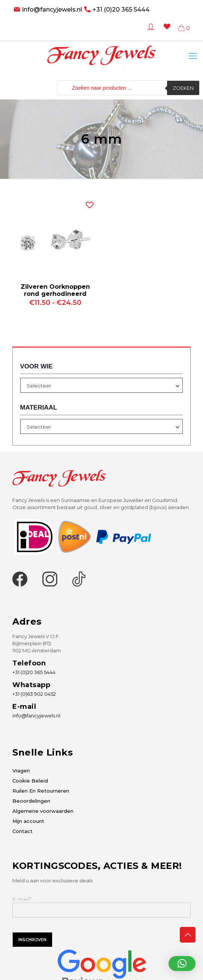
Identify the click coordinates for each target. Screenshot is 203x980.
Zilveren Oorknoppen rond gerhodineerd (55, 290)
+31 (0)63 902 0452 (34, 694)
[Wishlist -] (165, 32)
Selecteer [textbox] (39, 386)
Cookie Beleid (30, 781)
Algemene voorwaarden (43, 811)
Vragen (21, 771)
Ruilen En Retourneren (41, 791)
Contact (22, 831)
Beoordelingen (31, 801)
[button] (88, 203)
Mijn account (28, 821)
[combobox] (102, 385)
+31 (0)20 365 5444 (121, 10)
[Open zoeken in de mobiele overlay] (128, 88)
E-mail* (101, 907)
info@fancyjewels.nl (52, 10)
